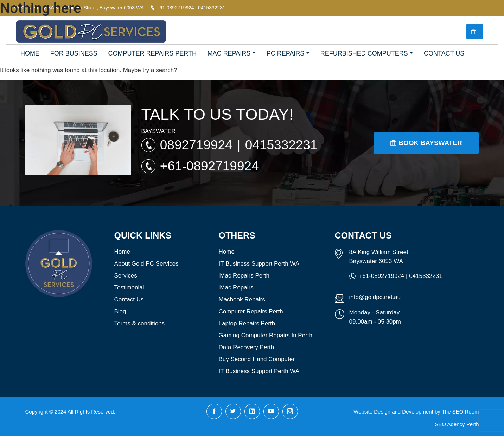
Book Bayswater (426, 143)
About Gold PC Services (146, 264)
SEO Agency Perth (457, 424)
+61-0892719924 (209, 166)
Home (122, 252)
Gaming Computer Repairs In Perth (266, 335)
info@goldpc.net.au (375, 297)
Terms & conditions (140, 323)
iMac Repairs (236, 288)
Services (126, 276)
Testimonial (129, 288)
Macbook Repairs (242, 300)
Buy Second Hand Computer (257, 359)
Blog (120, 311)
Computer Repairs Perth (251, 311)
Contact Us (129, 300)
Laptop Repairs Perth (247, 323)
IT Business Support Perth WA (259, 264)
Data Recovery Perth (247, 347)
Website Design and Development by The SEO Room (416, 412)
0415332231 (281, 145)
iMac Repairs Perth (244, 276)
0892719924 (198, 145)
